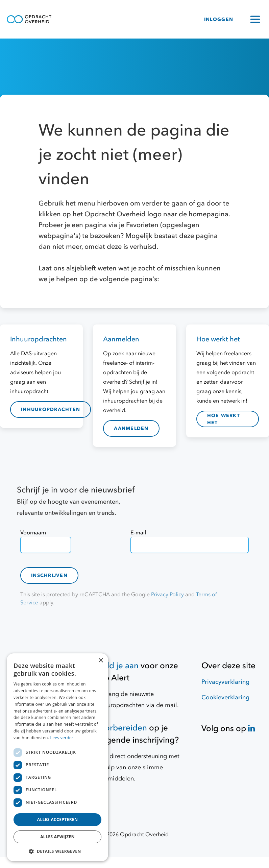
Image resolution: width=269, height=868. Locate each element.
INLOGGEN (219, 19)
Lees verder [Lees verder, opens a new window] (62, 738)
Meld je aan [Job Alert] (117, 666)
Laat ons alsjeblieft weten (78, 268)
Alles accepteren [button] (58, 819)
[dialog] (57, 757)
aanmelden (131, 428)
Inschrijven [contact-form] (49, 575)
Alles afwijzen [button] (57, 837)
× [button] (101, 661)
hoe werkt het (224, 419)
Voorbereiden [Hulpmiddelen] (121, 728)
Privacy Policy (167, 595)
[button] (57, 851)
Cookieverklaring (225, 697)
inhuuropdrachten (51, 409)
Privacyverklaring (225, 682)
